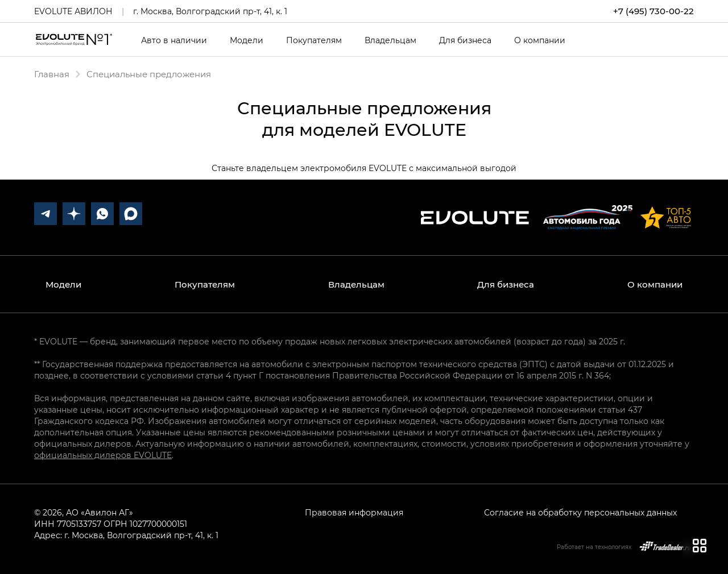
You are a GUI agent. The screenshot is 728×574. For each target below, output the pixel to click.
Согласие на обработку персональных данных (580, 512)
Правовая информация (354, 512)
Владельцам (390, 40)
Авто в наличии (174, 40)
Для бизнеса (465, 40)
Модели (247, 40)
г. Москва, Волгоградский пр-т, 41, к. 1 (210, 11)
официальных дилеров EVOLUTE (103, 455)
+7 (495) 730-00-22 (653, 11)
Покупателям (314, 40)
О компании (540, 40)
